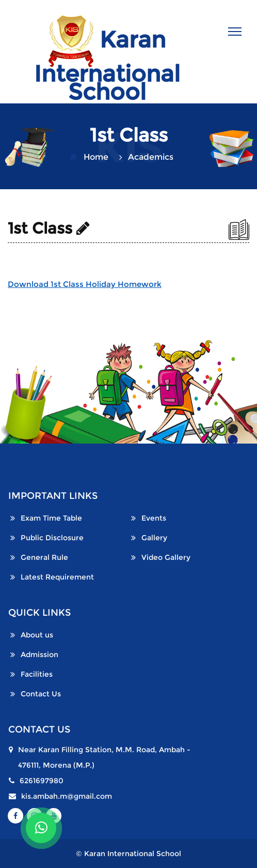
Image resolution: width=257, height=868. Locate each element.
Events (154, 518)
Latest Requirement (57, 577)
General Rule (44, 557)
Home (96, 157)
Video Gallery (166, 557)
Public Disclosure (52, 538)
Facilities (37, 674)
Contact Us (41, 694)
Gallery (154, 538)
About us (37, 635)
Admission (39, 654)
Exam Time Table (51, 518)
